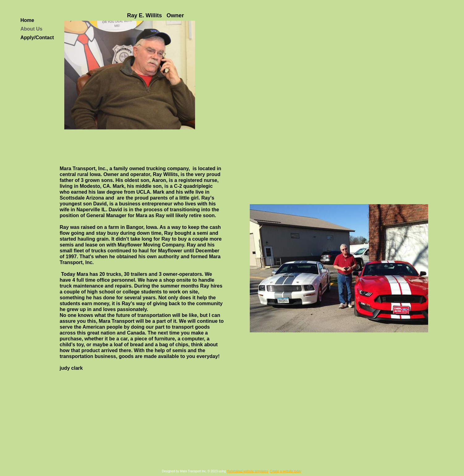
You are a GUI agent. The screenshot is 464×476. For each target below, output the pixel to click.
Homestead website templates (247, 471)
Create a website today (286, 471)
